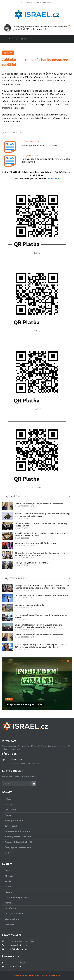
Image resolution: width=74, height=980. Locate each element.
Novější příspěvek (32, 156)
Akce (35, 870)
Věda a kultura (35, 919)
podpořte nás (53, 178)
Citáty (35, 887)
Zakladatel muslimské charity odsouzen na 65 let (35, 62)
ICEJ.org (35, 804)
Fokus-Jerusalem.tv (35, 820)
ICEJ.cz (35, 799)
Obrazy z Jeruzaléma (35, 914)
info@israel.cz (16, 966)
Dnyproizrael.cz (35, 826)
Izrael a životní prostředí (35, 897)
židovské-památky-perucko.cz (35, 831)
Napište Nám (16, 760)
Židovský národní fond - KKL (35, 837)
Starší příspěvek (30, 142)
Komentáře (35, 903)
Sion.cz (35, 853)
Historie (35, 892)
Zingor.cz (35, 815)
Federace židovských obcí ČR (35, 842)
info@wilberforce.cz (19, 949)
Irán (9, 699)
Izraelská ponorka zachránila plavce (39, 145)
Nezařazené (35, 908)
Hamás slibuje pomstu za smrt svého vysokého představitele (46, 160)
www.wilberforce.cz (19, 945)
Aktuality (35, 876)
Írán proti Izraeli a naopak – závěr (24, 705)
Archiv (8, 53)
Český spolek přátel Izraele (35, 847)
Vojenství (35, 924)
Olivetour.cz (35, 810)
